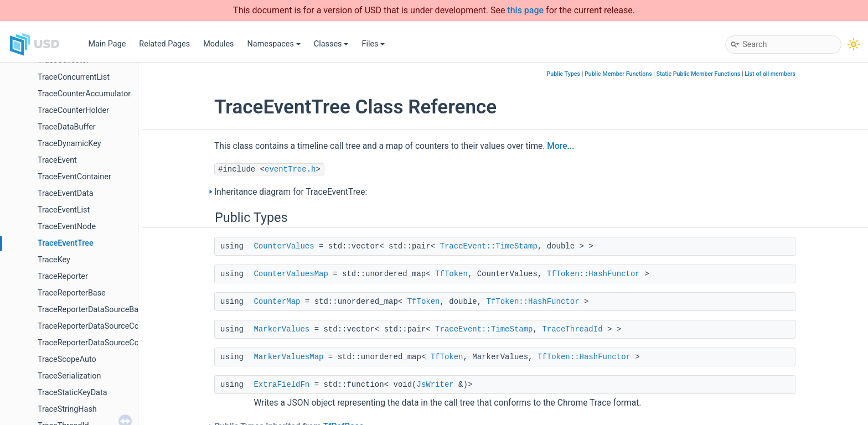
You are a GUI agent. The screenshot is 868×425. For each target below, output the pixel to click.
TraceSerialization (69, 376)
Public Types (563, 74)
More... (560, 146)
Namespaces (274, 44)
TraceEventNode (67, 227)
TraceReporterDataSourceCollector (99, 343)
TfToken (451, 274)
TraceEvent (57, 160)
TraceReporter (63, 276)
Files (373, 44)
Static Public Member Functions (699, 74)
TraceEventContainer (74, 177)
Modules (218, 44)
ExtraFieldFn (281, 385)
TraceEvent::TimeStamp (488, 246)
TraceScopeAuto (67, 359)
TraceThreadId (572, 329)
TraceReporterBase (72, 293)
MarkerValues (281, 329)
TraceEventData (66, 193)
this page (525, 10)
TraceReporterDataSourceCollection (101, 326)
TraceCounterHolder (73, 110)
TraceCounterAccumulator (84, 94)
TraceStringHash (67, 409)
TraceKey (54, 260)
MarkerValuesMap (288, 357)
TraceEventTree (66, 243)
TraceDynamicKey (69, 144)
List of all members (770, 74)
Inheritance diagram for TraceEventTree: (291, 192)
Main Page (107, 44)
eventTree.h (290, 169)
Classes (331, 44)
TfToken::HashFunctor (593, 274)
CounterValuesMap (291, 274)
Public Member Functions (618, 74)
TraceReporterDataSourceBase (92, 310)
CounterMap (277, 302)
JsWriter (435, 385)
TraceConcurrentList (74, 77)
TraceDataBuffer (67, 127)
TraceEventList (64, 210)
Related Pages (164, 44)
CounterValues (284, 246)
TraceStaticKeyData (72, 393)
